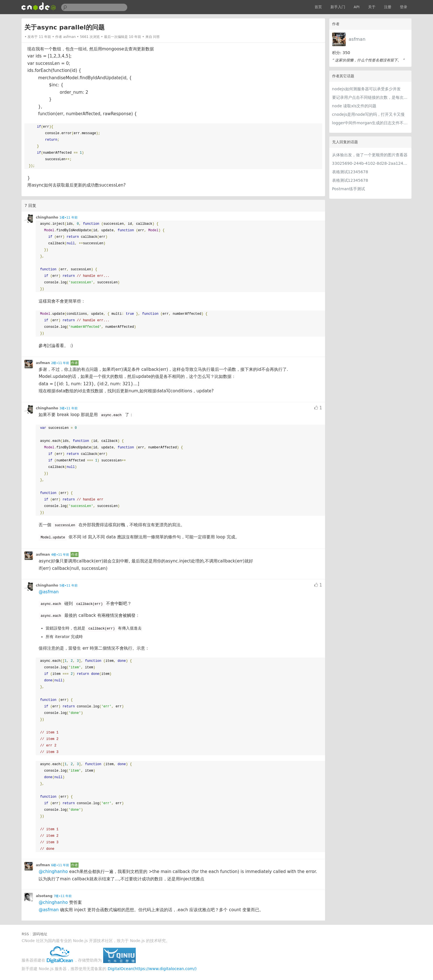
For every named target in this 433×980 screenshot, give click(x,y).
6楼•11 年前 (60, 865)
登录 (404, 7)
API (357, 7)
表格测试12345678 (350, 172)
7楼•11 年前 (63, 896)
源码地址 (40, 934)
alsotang (44, 896)
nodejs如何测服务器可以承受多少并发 (366, 89)
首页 (318, 7)
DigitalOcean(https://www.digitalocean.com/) (152, 969)
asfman (357, 39)
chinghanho (47, 217)
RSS (25, 934)
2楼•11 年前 (60, 363)
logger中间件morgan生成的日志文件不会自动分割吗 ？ (370, 123)
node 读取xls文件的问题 (354, 106)
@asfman (49, 592)
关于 (372, 7)
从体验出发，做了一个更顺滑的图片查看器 (370, 155)
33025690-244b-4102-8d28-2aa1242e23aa (370, 163)
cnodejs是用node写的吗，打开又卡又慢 (369, 114)
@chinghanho (53, 872)
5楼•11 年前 (69, 586)
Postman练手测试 (349, 189)
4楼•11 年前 (60, 555)
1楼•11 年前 (69, 218)
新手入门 (338, 7)
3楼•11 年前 (69, 408)
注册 (388, 7)
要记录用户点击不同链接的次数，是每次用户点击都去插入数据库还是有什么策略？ (370, 97)
